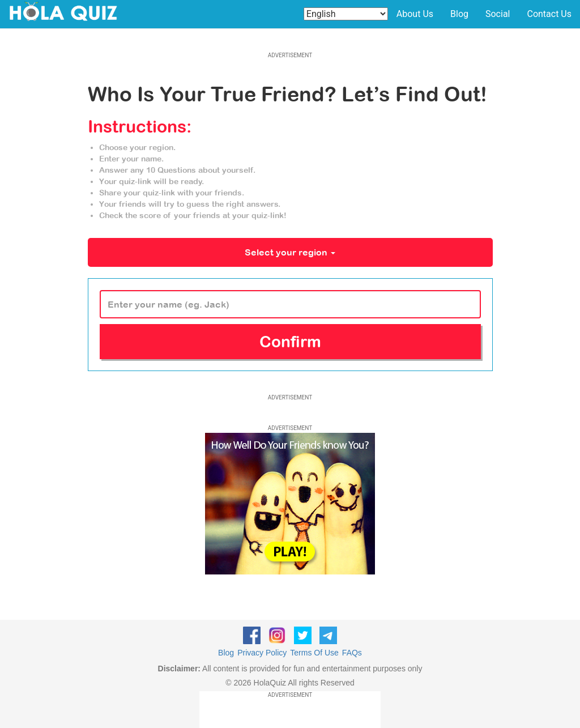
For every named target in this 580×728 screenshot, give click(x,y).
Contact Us (549, 14)
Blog (459, 14)
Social (498, 14)
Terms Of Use (314, 653)
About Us (415, 14)
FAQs (352, 653)
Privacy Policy (262, 653)
